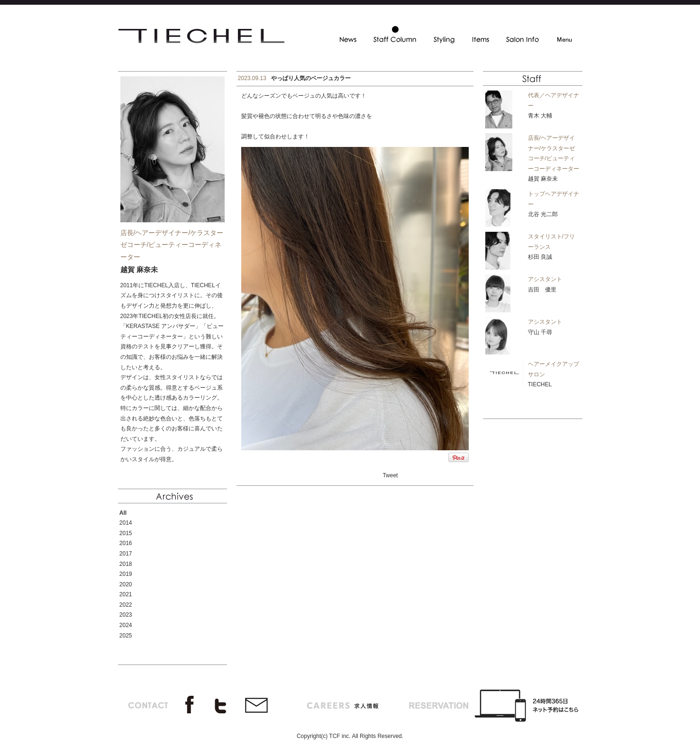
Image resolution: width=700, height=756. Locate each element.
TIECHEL (540, 384)
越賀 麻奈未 (543, 179)
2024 (126, 625)
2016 (126, 543)
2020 (126, 584)
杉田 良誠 (540, 257)
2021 (126, 594)
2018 (126, 564)
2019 (126, 574)
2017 (126, 554)
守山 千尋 (540, 332)
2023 (126, 615)
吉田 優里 (542, 290)
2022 (126, 605)
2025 (126, 636)
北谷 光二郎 (543, 214)
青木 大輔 (540, 116)
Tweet (390, 475)
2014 (126, 523)
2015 (126, 533)
